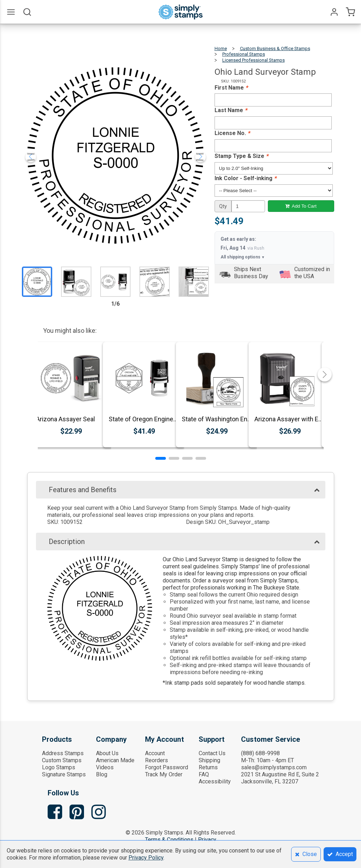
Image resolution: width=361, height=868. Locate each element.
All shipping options (243, 257)
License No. (232, 133)
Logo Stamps (59, 767)
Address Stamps (63, 753)
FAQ (204, 774)
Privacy (207, 840)
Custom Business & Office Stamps (275, 48)
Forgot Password (167, 767)
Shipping (209, 760)
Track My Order (164, 774)
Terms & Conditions (169, 840)
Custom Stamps (62, 760)
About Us (107, 753)
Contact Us (212, 753)
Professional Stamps (244, 54)
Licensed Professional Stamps (254, 60)
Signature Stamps (64, 774)
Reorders (157, 760)
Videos (105, 767)
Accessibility (215, 781)
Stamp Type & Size (241, 156)
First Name (231, 88)
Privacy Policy (146, 858)
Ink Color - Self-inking (245, 178)
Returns (208, 767)
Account (155, 753)
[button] (161, 458)
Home (221, 48)
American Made (115, 760)
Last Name (231, 110)
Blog (102, 774)
